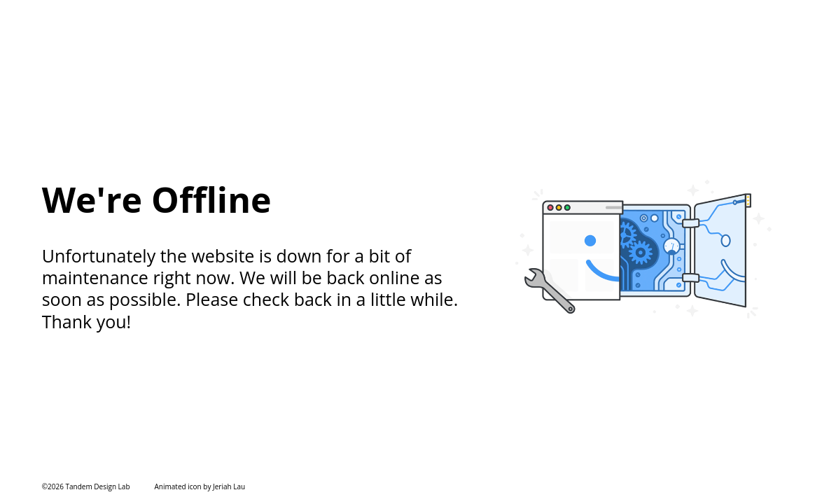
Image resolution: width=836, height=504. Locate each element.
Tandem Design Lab (98, 486)
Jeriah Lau (229, 486)
